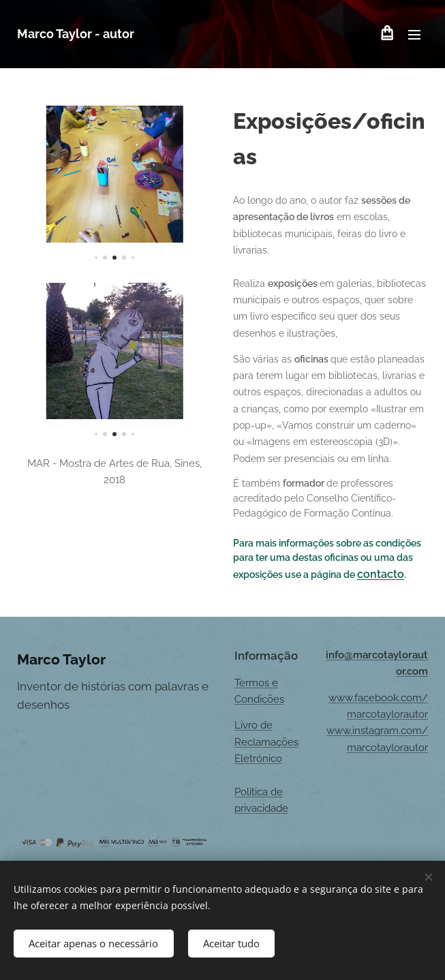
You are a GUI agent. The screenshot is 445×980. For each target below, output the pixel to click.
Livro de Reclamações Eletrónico (266, 742)
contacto (381, 574)
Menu (414, 35)
